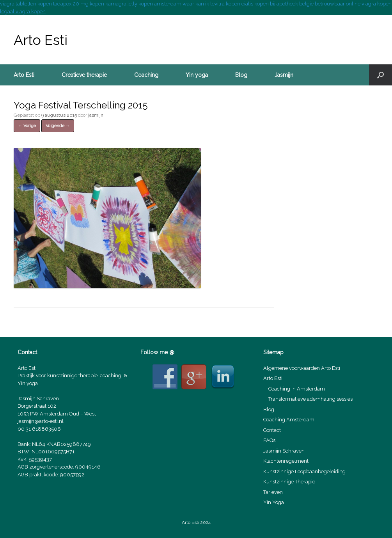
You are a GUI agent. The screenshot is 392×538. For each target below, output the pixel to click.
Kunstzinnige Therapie (289, 482)
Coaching (146, 75)
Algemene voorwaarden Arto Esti (302, 368)
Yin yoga (197, 75)
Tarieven (273, 492)
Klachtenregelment (286, 461)
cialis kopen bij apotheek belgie (278, 4)
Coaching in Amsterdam (297, 389)
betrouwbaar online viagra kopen (353, 4)
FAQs (269, 440)
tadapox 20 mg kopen (79, 4)
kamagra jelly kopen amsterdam (143, 4)
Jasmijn (284, 75)
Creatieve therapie (84, 75)
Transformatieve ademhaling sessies (310, 399)
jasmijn (96, 115)
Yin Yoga (274, 502)
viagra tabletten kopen (26, 4)
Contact (272, 430)
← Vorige (27, 126)
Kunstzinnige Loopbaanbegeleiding (304, 471)
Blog (241, 75)
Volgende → (58, 126)
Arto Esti (24, 75)
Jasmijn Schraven (284, 451)
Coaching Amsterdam (289, 420)
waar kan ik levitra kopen (211, 4)
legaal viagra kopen (23, 12)
